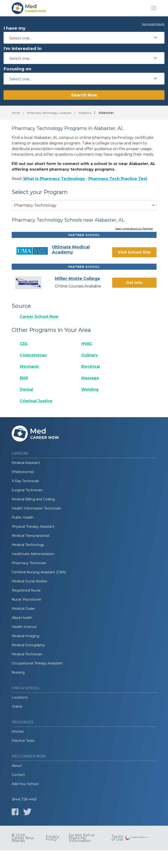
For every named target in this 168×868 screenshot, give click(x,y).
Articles (18, 732)
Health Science (24, 627)
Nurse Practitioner (27, 599)
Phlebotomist (23, 472)
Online (17, 707)
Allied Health (22, 618)
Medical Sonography (28, 645)
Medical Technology (28, 545)
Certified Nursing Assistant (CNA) (39, 572)
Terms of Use (117, 838)
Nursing (18, 672)
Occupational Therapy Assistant (37, 663)
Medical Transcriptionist (31, 536)
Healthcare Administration (33, 554)
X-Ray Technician (25, 481)
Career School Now (39, 317)
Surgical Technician (27, 490)
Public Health (23, 517)
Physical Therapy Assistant (33, 527)
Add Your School (25, 784)
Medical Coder (23, 609)
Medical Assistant (26, 463)
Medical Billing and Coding (33, 499)
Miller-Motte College (78, 279)
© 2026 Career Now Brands (23, 838)
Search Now (84, 95)
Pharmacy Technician (29, 563)
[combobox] (84, 38)
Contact (18, 775)
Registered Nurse (26, 590)
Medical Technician (27, 654)
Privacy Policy (53, 838)
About (17, 766)
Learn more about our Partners (134, 229)
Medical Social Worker (30, 581)
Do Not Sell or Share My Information (82, 838)
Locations (20, 697)
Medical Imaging (25, 636)
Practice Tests (23, 741)
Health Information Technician (36, 508)
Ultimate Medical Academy (71, 250)
